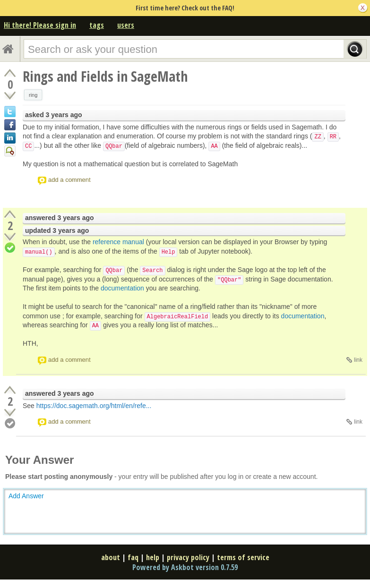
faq (133, 557)
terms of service (243, 557)
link (358, 360)
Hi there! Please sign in (40, 25)
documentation (122, 288)
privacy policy (188, 557)
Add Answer (26, 496)
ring (33, 95)
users (126, 25)
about (111, 557)
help (153, 557)
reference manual (118, 242)
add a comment (69, 180)
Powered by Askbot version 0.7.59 (185, 567)
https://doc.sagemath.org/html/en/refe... (94, 406)
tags (97, 25)
